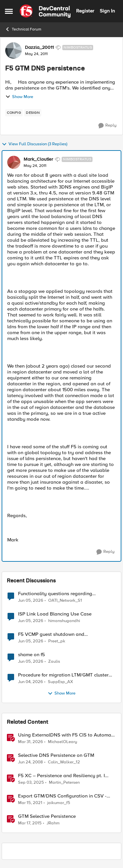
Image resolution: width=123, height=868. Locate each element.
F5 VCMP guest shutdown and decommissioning (51, 634)
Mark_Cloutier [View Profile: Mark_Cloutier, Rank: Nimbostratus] (38, 159)
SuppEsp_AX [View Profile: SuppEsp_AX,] (61, 682)
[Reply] (107, 126)
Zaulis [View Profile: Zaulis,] (54, 662)
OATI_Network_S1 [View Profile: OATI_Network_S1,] (65, 600)
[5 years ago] (30, 803)
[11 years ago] (30, 823)
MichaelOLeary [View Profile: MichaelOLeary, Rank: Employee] (62, 742)
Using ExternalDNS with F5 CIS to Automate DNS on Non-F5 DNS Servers (67, 735)
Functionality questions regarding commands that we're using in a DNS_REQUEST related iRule (55, 594)
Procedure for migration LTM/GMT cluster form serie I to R (63, 675)
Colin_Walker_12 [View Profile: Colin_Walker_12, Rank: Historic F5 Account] (64, 762)
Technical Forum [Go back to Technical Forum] (23, 29)
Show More (19, 97)
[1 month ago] (31, 600)
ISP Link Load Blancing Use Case (55, 614)
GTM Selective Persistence (47, 816)
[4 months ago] (31, 742)
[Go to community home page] (45, 11)
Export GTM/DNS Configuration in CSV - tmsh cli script (62, 796)
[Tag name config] (14, 113)
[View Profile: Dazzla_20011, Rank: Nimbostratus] (13, 50)
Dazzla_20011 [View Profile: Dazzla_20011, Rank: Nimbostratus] (39, 48)
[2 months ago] (31, 682)
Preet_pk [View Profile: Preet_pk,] (57, 641)
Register (85, 11)
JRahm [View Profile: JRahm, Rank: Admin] (53, 823)
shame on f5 (31, 655)
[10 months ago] (31, 783)
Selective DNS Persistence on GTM (56, 755)
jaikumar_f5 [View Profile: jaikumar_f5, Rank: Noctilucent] (59, 803)
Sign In (107, 11)
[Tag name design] (33, 113)
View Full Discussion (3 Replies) (34, 144)
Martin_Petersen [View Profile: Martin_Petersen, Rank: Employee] (64, 783)
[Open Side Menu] (9, 11)
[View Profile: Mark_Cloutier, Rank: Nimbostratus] (14, 162)
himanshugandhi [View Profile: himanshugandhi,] (64, 621)
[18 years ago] (31, 762)
